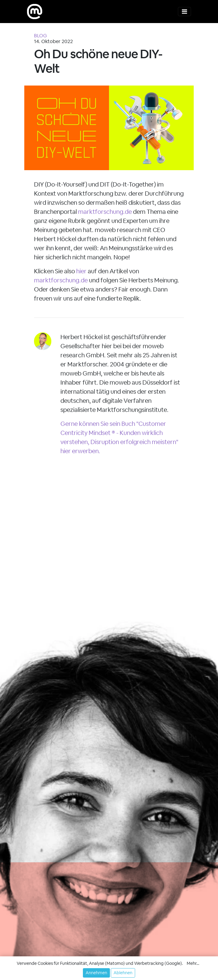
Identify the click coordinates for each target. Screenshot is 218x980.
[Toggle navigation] (184, 12)
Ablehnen (123, 973)
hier (81, 271)
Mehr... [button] (193, 963)
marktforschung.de (105, 212)
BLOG (41, 36)
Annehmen (96, 973)
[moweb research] (35, 12)
